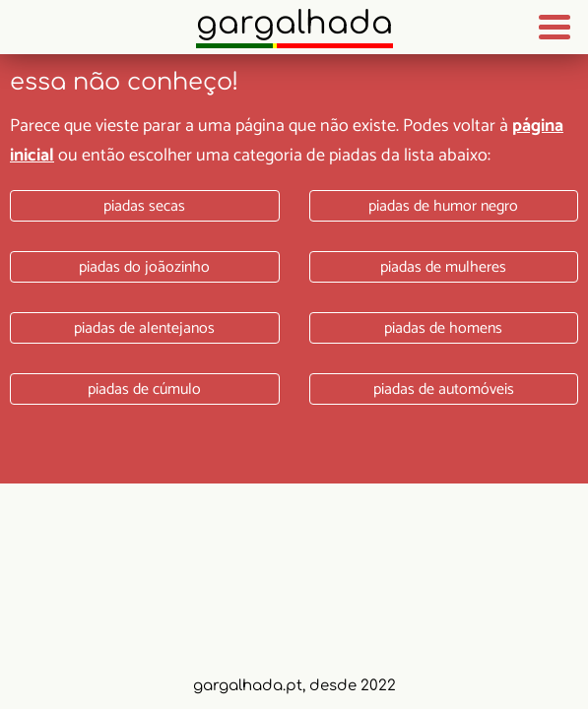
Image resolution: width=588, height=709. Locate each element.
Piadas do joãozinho (144, 267)
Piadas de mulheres (443, 267)
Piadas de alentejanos (144, 328)
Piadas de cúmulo (144, 389)
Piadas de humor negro (443, 206)
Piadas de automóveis (444, 389)
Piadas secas (144, 206)
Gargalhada (294, 23)
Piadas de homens (443, 328)
